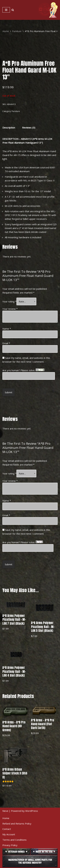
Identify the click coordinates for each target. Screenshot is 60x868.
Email (6, 343)
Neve (5, 811)
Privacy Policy (10, 845)
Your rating (9, 301)
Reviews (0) (29, 128)
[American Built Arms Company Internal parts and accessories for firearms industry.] (48, 10)
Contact (7, 829)
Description (9, 128)
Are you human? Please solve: (29, 374)
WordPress (32, 811)
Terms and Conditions (14, 840)
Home (6, 31)
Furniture (17, 31)
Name (7, 329)
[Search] (13, 10)
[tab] (9, 127)
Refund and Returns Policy (17, 824)
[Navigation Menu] (6, 10)
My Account (9, 834)
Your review (10, 309)
